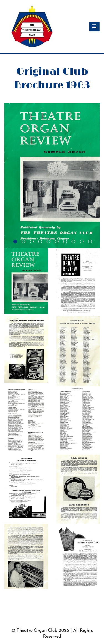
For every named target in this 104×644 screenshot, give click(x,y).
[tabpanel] (52, 176)
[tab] (15, 241)
